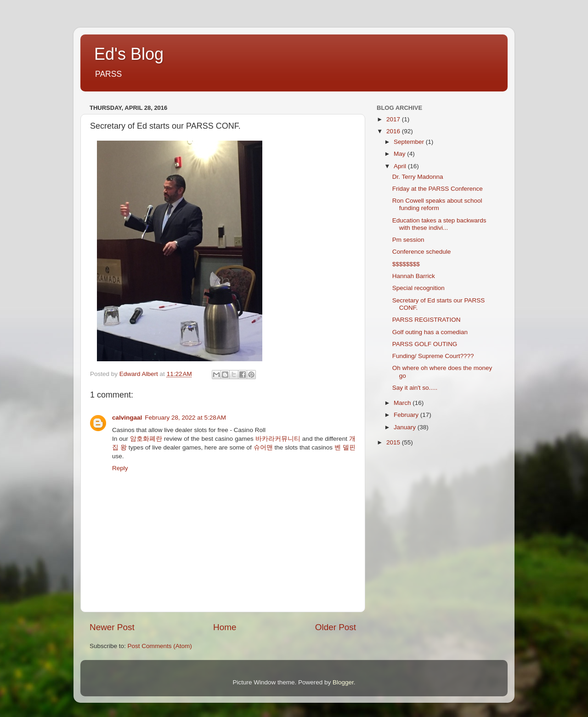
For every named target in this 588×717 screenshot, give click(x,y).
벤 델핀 (345, 447)
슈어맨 (263, 447)
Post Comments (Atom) (160, 646)
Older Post (336, 627)
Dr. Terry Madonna (418, 177)
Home (225, 627)
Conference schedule (422, 252)
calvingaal (127, 418)
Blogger (343, 682)
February (407, 415)
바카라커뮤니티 (278, 439)
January (406, 427)
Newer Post (112, 627)
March (403, 403)
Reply (120, 468)
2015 (394, 442)
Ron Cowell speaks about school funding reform (437, 204)
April (401, 166)
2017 (394, 119)
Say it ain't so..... (415, 388)
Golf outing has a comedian (430, 332)
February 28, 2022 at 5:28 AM (185, 418)
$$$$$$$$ (406, 264)
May (400, 154)
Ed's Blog (129, 54)
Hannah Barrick (414, 276)
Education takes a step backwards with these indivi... (439, 224)
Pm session (408, 240)
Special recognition (418, 288)
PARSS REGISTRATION (427, 320)
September (410, 142)
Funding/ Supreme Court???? (433, 356)
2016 (394, 131)
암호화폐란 (146, 439)
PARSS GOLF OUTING (425, 344)
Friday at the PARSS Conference (438, 189)
